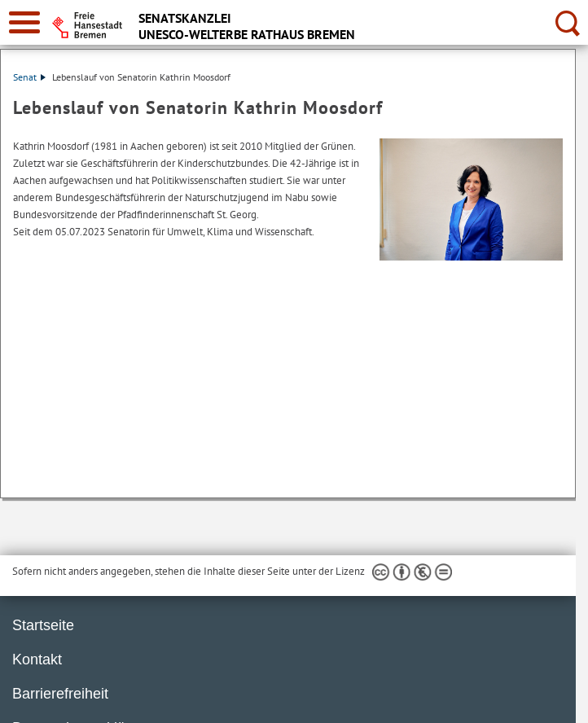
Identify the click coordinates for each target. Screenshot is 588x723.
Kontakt (37, 659)
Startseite (43, 625)
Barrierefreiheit (60, 694)
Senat (29, 77)
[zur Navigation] (24, 22)
